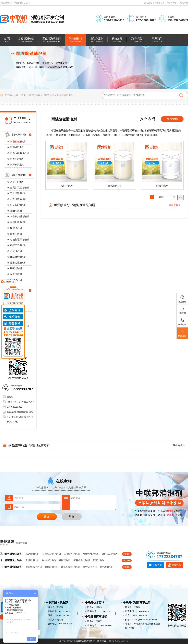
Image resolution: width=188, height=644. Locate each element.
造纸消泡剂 (16, 211)
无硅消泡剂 (98, 560)
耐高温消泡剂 (17, 147)
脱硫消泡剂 (16, 268)
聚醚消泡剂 (65, 560)
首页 (23, 95)
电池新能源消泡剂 (19, 240)
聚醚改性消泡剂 (82, 560)
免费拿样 (172, 119)
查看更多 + (175, 205)
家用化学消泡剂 (18, 222)
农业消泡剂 (16, 280)
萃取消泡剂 (16, 251)
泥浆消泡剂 (16, 274)
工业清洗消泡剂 (18, 193)
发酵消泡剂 (16, 228)
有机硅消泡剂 (32, 560)
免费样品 (176, 565)
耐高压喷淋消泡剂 (19, 153)
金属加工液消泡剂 (19, 188)
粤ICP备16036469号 (119, 641)
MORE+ (127, 554)
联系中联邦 (172, 3)
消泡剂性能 (48, 95)
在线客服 (157, 565)
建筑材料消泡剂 (18, 257)
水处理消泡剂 (17, 182)
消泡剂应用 (19, 175)
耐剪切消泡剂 (17, 159)
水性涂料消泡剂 (18, 199)
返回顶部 (182, 333)
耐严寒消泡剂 (17, 165)
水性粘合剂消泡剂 (19, 216)
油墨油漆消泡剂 (18, 263)
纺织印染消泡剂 (18, 245)
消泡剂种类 (34, 95)
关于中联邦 (160, 3)
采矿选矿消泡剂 (18, 205)
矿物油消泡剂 (49, 560)
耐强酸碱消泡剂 (65, 95)
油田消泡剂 (16, 234)
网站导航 (184, 3)
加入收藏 (148, 3)
